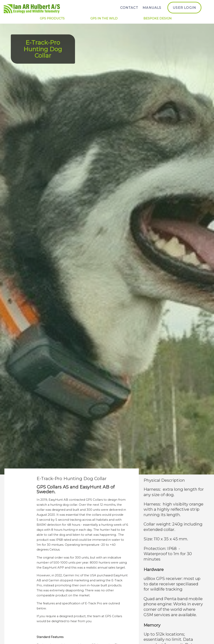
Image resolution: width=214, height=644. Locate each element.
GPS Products (52, 18)
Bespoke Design (157, 18)
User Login (184, 8)
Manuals (152, 8)
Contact (129, 8)
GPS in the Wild (104, 18)
